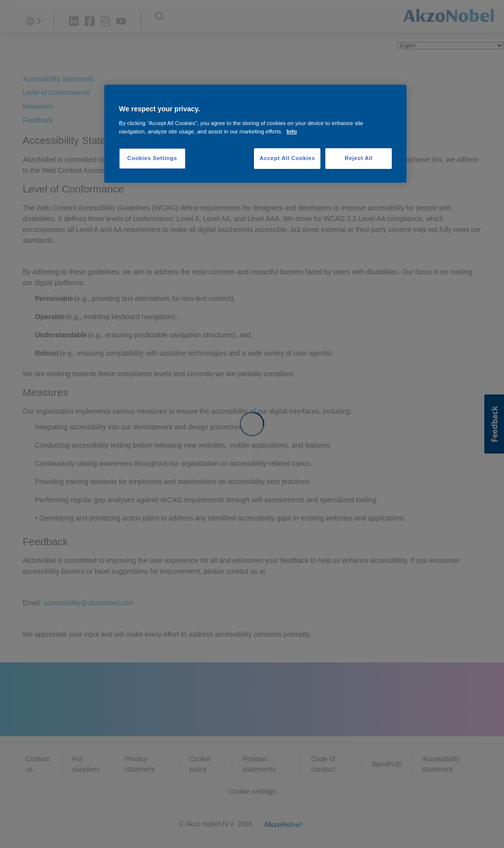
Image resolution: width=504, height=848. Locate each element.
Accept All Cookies (287, 158)
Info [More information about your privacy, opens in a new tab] (292, 131)
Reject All (359, 158)
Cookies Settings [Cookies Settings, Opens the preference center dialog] (152, 158)
